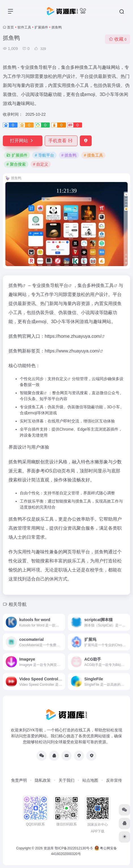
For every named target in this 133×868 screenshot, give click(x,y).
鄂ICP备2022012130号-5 (73, 848)
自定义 (61, 379)
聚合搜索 (36, 393)
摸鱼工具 (105, 285)
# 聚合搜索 (16, 164)
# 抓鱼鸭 (69, 155)
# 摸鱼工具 (93, 155)
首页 (10, 27)
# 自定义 (41, 164)
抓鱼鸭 (15, 285)
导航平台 (59, 285)
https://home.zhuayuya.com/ (73, 336)
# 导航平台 (44, 155)
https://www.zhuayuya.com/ (72, 351)
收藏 (118, 39)
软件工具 (24, 27)
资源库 (49, 848)
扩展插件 (41, 27)
